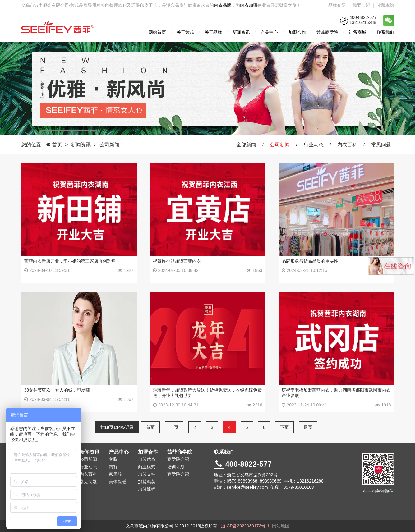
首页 (57, 145)
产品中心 (269, 32)
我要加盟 (361, 5)
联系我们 (385, 32)
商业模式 (147, 467)
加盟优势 (147, 459)
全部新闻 (246, 145)
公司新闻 (109, 145)
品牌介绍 (337, 5)
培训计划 (176, 467)
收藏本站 (385, 5)
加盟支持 (147, 474)
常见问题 (381, 145)
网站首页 (157, 32)
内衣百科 (347, 145)
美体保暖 (118, 482)
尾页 (308, 427)
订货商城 (357, 32)
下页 (284, 427)
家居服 (115, 474)
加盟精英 (147, 482)
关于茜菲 (185, 32)
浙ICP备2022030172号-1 (245, 526)
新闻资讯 (241, 32)
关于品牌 (213, 32)
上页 (174, 427)
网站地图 (281, 526)
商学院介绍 (178, 459)
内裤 (113, 467)
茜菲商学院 (327, 32)
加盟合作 (297, 32)
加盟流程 (147, 489)
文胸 (113, 459)
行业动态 (314, 145)
